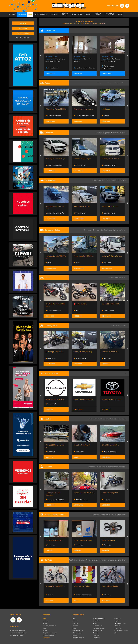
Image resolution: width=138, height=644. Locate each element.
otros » (124, 560)
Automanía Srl (80, 165)
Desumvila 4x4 (80, 213)
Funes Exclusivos (81, 500)
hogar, (96, 560)
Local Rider (79, 452)
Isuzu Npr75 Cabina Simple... (112, 256)
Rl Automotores (108, 213)
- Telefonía (96, 635)
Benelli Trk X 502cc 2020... (111, 304)
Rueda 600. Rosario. (83, 59)
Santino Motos (108, 311)
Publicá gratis (23, 33)
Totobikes (50, 595)
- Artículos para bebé (120, 623)
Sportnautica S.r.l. (109, 165)
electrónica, (81, 560)
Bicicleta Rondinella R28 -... (55, 586)
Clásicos (75, 635)
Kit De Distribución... (109, 541)
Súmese (45, 623)
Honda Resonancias (54, 311)
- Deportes (117, 626)
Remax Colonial (52, 68)
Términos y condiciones (49, 626)
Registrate (23, 28)
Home (44, 618)
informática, (89, 560)
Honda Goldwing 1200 (110, 493)
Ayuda (45, 628)
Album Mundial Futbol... (82, 586)
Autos (74, 618)
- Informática (118, 618)
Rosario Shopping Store (83, 595)
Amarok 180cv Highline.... (83, 206)
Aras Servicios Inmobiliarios (84, 68)
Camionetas (76, 623)
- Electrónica (97, 638)
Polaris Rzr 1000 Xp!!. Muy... (83, 352)
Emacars (106, 500)
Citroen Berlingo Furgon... (83, 159)
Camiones (75, 626)
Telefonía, (73, 560)
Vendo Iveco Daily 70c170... (84, 256)
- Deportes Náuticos (99, 628)
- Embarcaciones (98, 626)
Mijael (49, 263)
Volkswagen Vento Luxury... (83, 109)
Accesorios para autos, (101, 514)
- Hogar (116, 621)
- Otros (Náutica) (98, 630)
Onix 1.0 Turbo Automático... (84, 400)
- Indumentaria (118, 628)
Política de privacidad (49, 635)
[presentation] (41, 56)
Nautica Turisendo (109, 452)
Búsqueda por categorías (49, 633)
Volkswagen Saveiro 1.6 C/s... (56, 159)
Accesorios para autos (78, 638)
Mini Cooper (106, 109)
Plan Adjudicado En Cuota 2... (112, 400)
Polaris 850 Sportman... (110, 352)
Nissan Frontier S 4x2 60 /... (55, 400)
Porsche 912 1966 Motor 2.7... (84, 493)
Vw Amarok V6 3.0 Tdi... (110, 206)
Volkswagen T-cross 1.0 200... (56, 109)
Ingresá (23, 23)
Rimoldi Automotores (54, 165)
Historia (45, 630)
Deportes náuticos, (107, 419)
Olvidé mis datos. (23, 38)
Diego (77, 311)
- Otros (116, 633)
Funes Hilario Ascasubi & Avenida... (55, 59)
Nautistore (106, 358)
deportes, (107, 560)
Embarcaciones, (95, 419)
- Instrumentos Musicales (121, 630)
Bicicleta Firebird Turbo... (110, 586)
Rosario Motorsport (53, 116)
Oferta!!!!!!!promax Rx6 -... (110, 445)
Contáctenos (46, 638)
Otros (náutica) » (120, 419)
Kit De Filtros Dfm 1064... (54, 541)
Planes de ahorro (77, 633)
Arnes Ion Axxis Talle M (82, 445)
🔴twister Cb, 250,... (80, 304)
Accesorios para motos (117, 514)
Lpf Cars (106, 116)
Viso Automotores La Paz (84, 116)
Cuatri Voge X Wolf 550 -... (55, 352)
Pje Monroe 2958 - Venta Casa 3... (111, 59)
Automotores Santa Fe (55, 213)
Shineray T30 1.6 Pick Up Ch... (112, 159)
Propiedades (97, 621)
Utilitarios (75, 621)
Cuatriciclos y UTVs (78, 630)
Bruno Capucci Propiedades (108, 67)
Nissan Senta (51, 404)
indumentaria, (116, 560)
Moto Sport (51, 358)
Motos (74, 628)
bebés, (101, 560)
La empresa (46, 621)
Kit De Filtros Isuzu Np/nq (83, 541)
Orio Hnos (106, 263)
